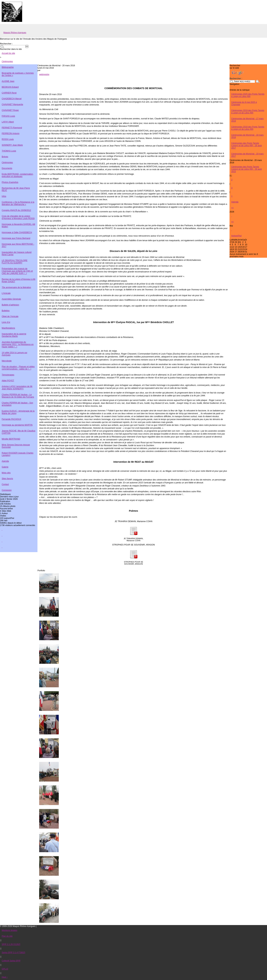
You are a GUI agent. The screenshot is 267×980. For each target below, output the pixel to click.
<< (232, 208)
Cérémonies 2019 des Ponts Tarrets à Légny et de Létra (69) (248, 112)
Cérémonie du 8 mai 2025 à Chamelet (244, 103)
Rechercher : (6, 44)
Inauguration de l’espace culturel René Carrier (17, 253)
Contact (5, 484)
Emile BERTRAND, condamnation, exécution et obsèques (18, 175)
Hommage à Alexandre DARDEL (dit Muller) (18, 225)
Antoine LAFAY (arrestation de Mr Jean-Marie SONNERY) (17, 388)
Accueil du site (8, 53)
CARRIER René (9, 93)
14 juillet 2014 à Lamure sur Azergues (14, 354)
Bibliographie (8, 67)
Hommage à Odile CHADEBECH (17, 232)
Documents (7, 168)
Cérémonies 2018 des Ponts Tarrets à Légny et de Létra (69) (248, 128)
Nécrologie (7, 361)
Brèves (5, 157)
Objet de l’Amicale (10, 316)
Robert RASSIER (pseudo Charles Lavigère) (18, 454)
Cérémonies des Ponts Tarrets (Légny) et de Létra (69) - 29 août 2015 (246, 169)
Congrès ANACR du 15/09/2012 (16, 210)
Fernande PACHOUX (11, 419)
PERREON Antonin (11, 133)
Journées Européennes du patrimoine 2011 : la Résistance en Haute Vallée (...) (18, 344)
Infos (4, 196)
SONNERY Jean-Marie (12, 145)
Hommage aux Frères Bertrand (16, 238)
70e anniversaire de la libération (16, 287)
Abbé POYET (8, 381)
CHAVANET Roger (10, 110)
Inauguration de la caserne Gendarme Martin (14, 335)
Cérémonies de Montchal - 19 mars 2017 (247, 155)
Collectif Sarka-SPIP (11, 961)
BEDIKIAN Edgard (10, 87)
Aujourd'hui (236, 236)
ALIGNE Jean (8, 81)
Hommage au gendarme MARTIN (17, 425)
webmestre (44, 74)
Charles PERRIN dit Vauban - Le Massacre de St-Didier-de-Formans (18, 396)
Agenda (5, 461)
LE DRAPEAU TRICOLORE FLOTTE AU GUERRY (15, 262)
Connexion (7, 490)
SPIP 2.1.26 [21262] (11, 944)
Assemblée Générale (11, 299)
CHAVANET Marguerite (12, 104)
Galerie (5, 467)
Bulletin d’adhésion (10, 305)
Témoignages (8, 375)
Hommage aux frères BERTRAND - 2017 (18, 245)
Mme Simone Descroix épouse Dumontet (16, 446)
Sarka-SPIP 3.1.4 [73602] (13, 953)
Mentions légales (9, 930)
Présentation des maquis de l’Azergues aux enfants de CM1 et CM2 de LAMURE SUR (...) (17, 271)
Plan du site (7, 936)
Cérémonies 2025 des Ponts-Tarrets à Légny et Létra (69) (248, 95)
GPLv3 (5, 969)
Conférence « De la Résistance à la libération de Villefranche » (18, 203)
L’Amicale (6, 293)
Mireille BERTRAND (11, 439)
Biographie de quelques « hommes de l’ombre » (18, 74)
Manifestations (8, 328)
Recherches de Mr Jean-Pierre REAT (16, 189)
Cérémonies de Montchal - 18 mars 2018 (247, 136)
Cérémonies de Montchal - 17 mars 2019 (247, 120)
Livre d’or (6, 322)
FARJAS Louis (8, 116)
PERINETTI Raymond (12, 128)
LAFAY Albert (8, 122)
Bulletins (6, 311)
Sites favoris (7, 479)
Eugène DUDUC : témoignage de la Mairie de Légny (18, 412)
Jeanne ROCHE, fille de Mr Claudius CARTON (18, 432)
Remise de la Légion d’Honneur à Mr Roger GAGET (19, 280)
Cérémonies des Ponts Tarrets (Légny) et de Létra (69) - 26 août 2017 (246, 146)
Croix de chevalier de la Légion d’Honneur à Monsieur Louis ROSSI (18, 217)
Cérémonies (7, 61)
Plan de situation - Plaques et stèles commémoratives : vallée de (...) (18, 368)
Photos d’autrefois (10, 182)
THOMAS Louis (9, 151)
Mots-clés (6, 473)
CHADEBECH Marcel (12, 99)
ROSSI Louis (8, 139)
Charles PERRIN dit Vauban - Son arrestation (17, 404)
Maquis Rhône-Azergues (15, 33)
